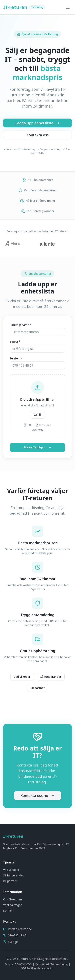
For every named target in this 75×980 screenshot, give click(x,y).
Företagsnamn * (21, 325)
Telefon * (16, 358)
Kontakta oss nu (37, 795)
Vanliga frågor (12, 905)
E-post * (15, 342)
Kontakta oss (37, 135)
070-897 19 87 (17, 935)
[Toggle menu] (68, 7)
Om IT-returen (12, 899)
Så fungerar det (51, 677)
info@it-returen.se (20, 929)
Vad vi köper (22, 677)
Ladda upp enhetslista (37, 123)
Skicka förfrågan (37, 447)
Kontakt (8, 911)
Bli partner (37, 688)
